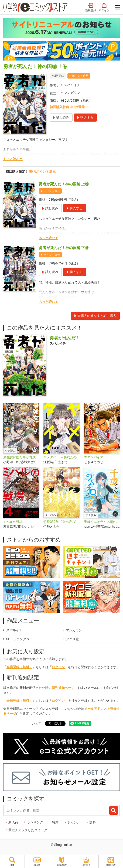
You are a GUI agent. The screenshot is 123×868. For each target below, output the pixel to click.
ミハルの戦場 (13, 522)
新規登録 (91, 8)
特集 (55, 822)
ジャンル (74, 822)
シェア (37, 723)
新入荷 (13, 822)
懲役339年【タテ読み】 (61, 522)
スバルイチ (72, 85)
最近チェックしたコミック (28, 830)
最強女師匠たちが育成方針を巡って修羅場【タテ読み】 (21, 457)
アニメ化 (72, 639)
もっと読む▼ (13, 159)
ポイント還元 (80, 76)
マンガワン (72, 93)
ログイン (104, 8)
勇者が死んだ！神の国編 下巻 (64, 248)
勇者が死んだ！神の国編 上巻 (64, 184)
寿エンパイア (94, 457)
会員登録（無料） (19, 667)
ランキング (35, 822)
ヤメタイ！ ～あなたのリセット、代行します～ (61, 457)
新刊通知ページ (63, 688)
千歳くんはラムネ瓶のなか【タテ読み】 (102, 522)
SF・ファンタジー (19, 639)
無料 (93, 822)
